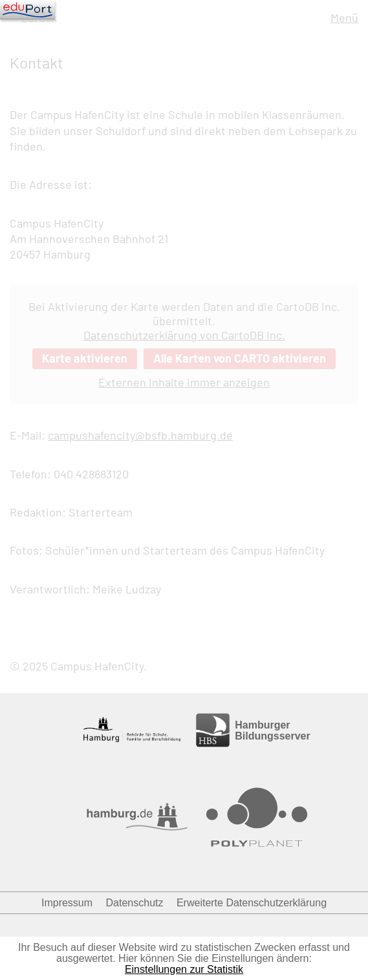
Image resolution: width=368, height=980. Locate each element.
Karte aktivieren (85, 358)
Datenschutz (135, 903)
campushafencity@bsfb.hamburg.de (140, 435)
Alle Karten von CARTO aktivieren (240, 358)
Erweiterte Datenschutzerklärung (252, 903)
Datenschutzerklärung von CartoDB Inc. (184, 335)
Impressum (67, 903)
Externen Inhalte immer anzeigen (184, 382)
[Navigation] (27, 10)
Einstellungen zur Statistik (184, 969)
